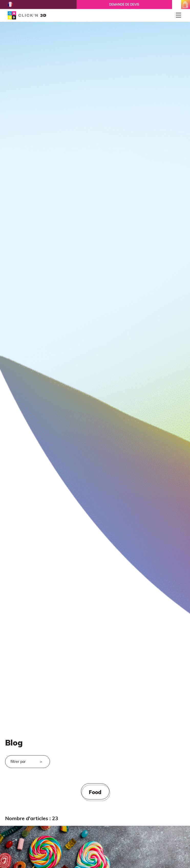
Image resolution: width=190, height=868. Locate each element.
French (10, 4)
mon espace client (177, 4)
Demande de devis (124, 4)
